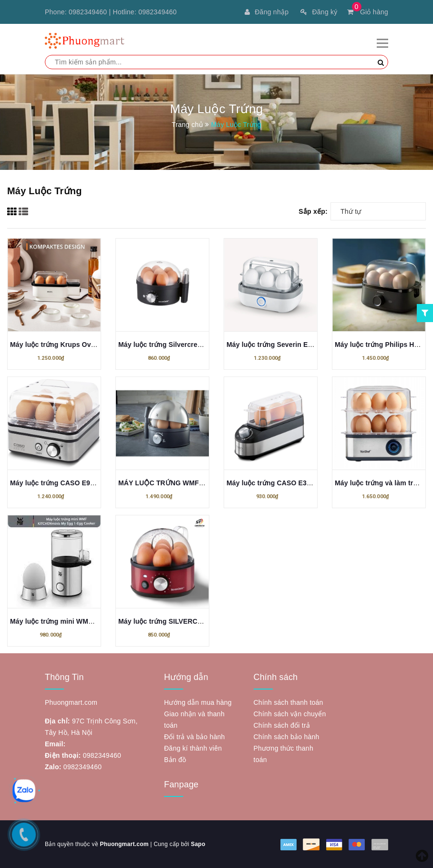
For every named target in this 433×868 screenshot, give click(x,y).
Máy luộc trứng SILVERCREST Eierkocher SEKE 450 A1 (207, 621)
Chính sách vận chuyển (290, 714)
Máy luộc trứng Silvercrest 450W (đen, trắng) (191, 345)
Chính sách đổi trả (282, 725)
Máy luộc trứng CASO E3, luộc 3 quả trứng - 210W (307, 483)
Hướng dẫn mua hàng (198, 702)
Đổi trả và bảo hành (195, 737)
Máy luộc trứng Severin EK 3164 (278, 345)
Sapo (198, 844)
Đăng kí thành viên (193, 748)
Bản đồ (175, 760)
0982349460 (88, 12)
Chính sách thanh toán (289, 702)
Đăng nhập (267, 12)
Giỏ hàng (368, 12)
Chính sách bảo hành (287, 737)
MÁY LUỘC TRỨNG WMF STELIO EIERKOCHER (195, 483)
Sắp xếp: (313, 211)
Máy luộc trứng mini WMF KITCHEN (67, 621)
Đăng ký (319, 12)
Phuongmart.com (124, 844)
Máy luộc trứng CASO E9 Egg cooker (70, 483)
